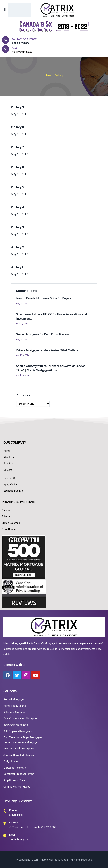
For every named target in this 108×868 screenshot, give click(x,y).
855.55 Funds (16, 815)
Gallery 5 (18, 187)
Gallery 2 (17, 247)
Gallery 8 (18, 127)
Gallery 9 (17, 107)
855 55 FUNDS (20, 43)
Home (49, 75)
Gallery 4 (18, 207)
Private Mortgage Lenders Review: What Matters (47, 350)
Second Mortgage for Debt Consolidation (42, 334)
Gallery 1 (17, 267)
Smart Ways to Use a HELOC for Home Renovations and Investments (51, 316)
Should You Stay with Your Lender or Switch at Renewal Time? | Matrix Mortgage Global (51, 368)
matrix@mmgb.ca (19, 839)
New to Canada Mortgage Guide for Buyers (44, 298)
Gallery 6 (18, 167)
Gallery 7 (17, 147)
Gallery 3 (17, 227)
